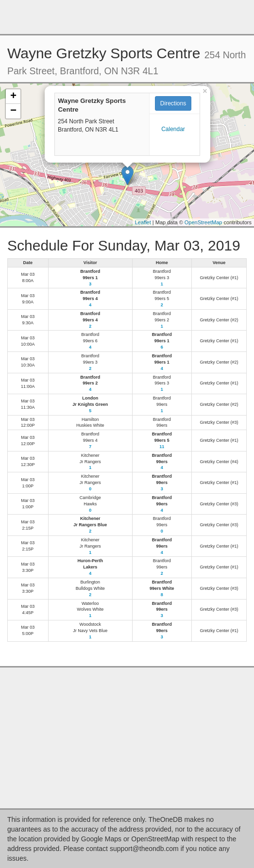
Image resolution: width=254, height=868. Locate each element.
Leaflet (143, 222)
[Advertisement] (127, 17)
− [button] (13, 111)
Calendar (173, 129)
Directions (173, 103)
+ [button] (13, 97)
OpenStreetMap (203, 222)
